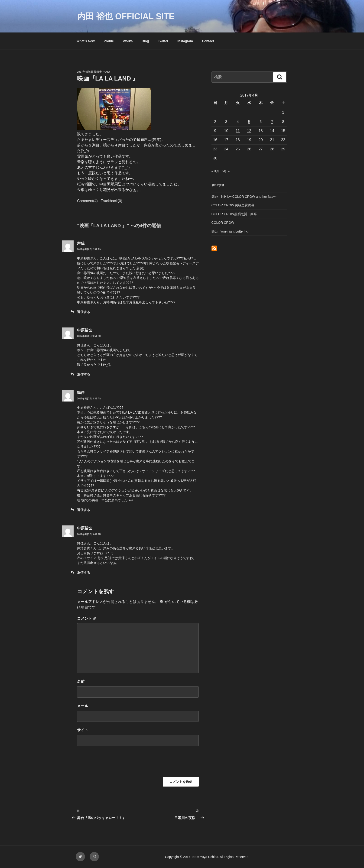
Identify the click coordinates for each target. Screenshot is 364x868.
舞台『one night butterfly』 (231, 231)
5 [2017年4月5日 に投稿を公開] (249, 122)
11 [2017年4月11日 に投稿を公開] (238, 131)
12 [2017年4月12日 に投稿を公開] (249, 131)
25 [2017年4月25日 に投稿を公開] (238, 149)
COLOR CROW (223, 223)
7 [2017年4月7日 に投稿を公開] (272, 122)
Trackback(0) (112, 201)
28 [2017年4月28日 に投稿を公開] (272, 149)
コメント (87, 618)
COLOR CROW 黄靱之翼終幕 (233, 205)
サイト (83, 730)
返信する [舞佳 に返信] (84, 312)
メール (83, 706)
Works (128, 41)
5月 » (226, 171)
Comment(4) (87, 201)
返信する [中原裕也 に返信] (84, 374)
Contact (208, 41)
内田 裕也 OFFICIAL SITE (126, 16)
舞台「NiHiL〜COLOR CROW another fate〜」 (246, 197)
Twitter (163, 41)
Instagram (185, 41)
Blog (145, 41)
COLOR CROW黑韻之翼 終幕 (234, 214)
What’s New (86, 41)
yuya (107, 72)
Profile (109, 41)
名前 (81, 682)
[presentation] (112, 763)
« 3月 (215, 171)
